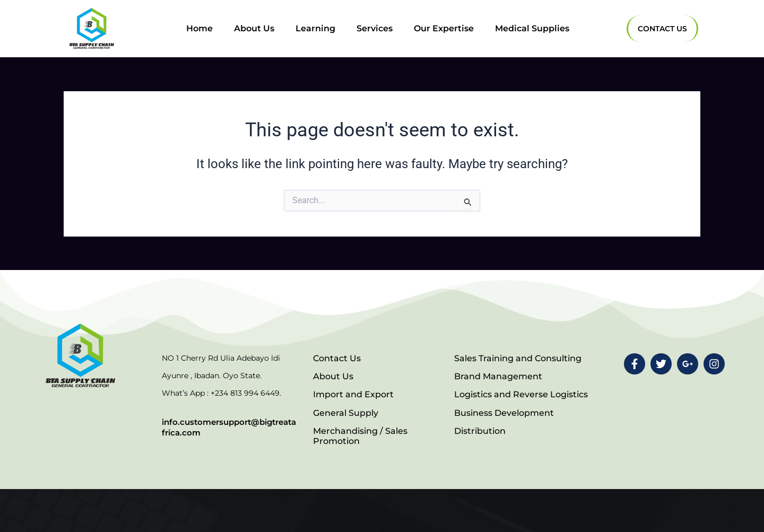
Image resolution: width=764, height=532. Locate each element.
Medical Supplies (532, 28)
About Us (254, 28)
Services (375, 28)
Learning (315, 28)
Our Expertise (444, 28)
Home (199, 28)
